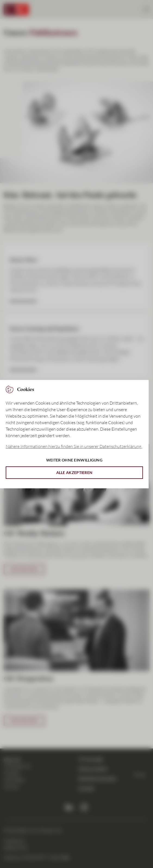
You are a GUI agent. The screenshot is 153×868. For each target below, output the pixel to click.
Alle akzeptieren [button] (74, 472)
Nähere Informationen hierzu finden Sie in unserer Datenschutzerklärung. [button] (74, 446)
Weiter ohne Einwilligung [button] (74, 460)
